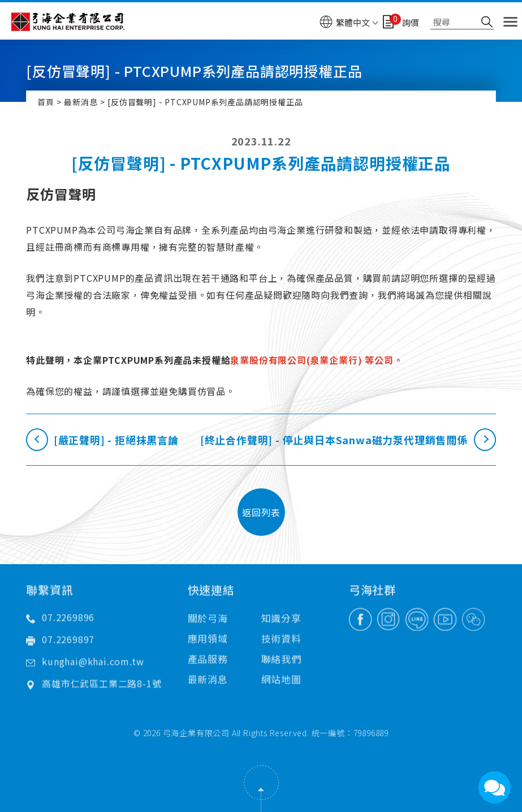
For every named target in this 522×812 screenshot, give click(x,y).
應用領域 (208, 615)
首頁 (46, 102)
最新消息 (81, 102)
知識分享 (281, 594)
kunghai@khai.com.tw (93, 638)
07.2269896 (68, 594)
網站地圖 (281, 656)
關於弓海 (208, 594)
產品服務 (208, 635)
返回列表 (261, 512)
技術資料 (281, 615)
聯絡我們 (281, 635)
